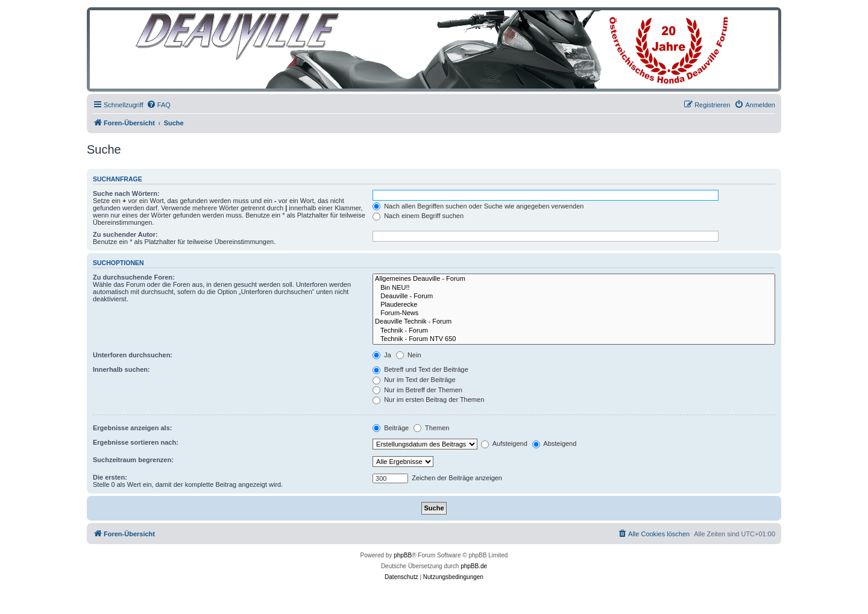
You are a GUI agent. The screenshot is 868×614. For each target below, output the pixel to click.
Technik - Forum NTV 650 (574, 339)
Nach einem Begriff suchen (418, 216)
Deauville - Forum (574, 296)
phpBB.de (474, 566)
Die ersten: (110, 477)
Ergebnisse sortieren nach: (136, 442)
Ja (382, 355)
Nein (409, 355)
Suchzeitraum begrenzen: (133, 460)
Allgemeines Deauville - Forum (574, 279)
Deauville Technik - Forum (574, 322)
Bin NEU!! (574, 288)
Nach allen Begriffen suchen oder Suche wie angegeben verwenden (478, 206)
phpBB (403, 555)
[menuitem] (159, 105)
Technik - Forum (574, 331)
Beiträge (391, 428)
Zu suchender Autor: (125, 234)
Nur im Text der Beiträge (414, 380)
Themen (431, 428)
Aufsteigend (504, 443)
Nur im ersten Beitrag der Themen (428, 399)
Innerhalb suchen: (121, 369)
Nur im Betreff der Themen (417, 390)
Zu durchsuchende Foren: (134, 277)
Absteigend (555, 443)
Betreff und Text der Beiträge (420, 369)
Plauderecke (574, 305)
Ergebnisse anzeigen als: (132, 428)
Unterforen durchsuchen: (133, 355)
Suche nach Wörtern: (126, 193)
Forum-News (574, 313)
